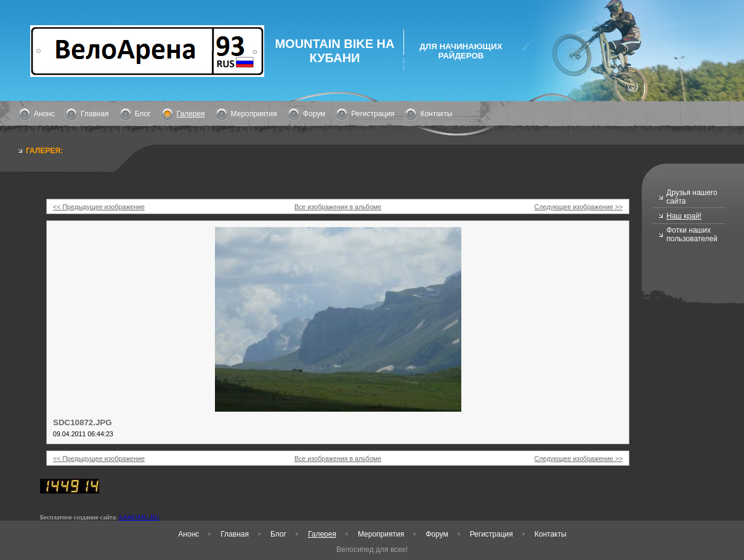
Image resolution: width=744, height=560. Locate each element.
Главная (95, 114)
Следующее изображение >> (579, 207)
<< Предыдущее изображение (99, 207)
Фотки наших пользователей (692, 234)
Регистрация (373, 114)
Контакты (436, 114)
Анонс (44, 114)
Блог (143, 114)
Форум (314, 114)
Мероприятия (254, 114)
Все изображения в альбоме (338, 207)
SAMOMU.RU (139, 517)
